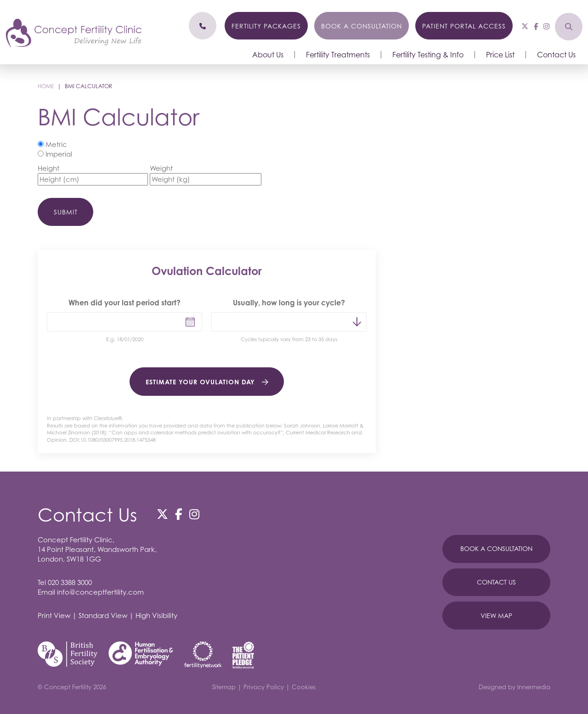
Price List (500, 55)
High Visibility (156, 615)
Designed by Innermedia (514, 687)
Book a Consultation (362, 26)
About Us (268, 55)
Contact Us (556, 55)
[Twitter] (525, 26)
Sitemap (224, 687)
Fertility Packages (266, 26)
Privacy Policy (264, 687)
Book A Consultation (496, 548)
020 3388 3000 (70, 582)
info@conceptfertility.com (100, 592)
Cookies (304, 687)
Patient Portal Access (464, 26)
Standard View (103, 615)
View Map (496, 616)
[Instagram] (546, 26)
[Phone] (203, 26)
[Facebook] (536, 26)
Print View (54, 615)
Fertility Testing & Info (428, 55)
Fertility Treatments (338, 55)
